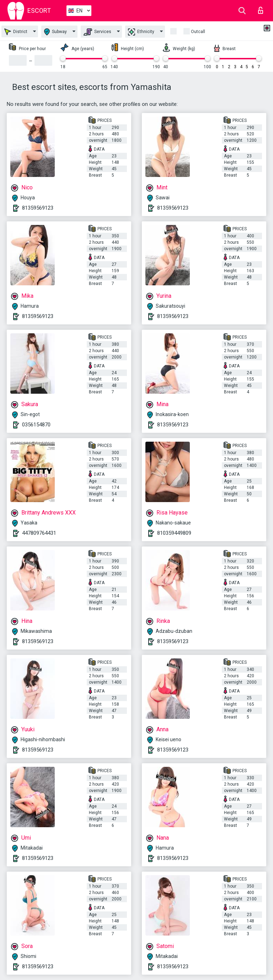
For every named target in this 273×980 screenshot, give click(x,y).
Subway (55, 32)
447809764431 (39, 533)
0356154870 (36, 425)
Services (97, 32)
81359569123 (38, 208)
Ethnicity (141, 32)
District (16, 32)
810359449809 (174, 533)
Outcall (198, 32)
